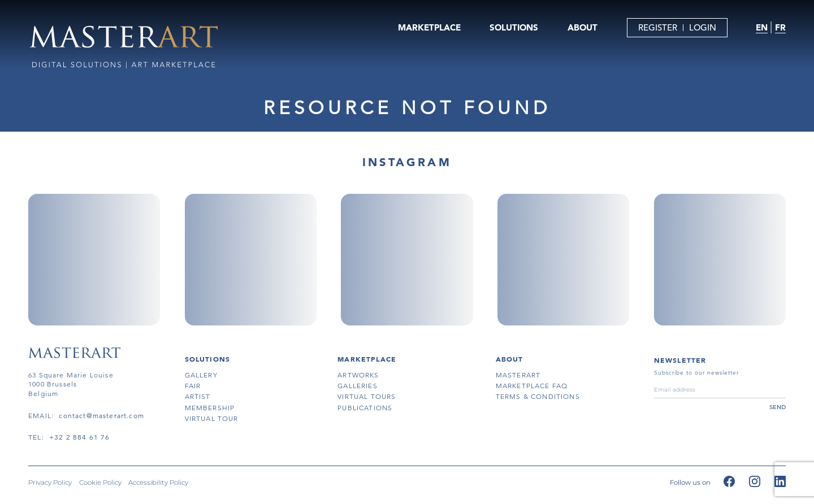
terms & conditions (538, 396)
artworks (358, 375)
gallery (201, 375)
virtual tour (212, 418)
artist (198, 396)
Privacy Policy (50, 483)
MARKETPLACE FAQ (532, 386)
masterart (518, 375)
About (510, 359)
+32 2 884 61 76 (80, 437)
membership (210, 408)
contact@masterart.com (101, 416)
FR (780, 27)
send (778, 407)
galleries (358, 386)
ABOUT (583, 27)
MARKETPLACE (429, 27)
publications (365, 408)
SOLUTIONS (514, 27)
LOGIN (703, 27)
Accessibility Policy (158, 483)
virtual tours (367, 396)
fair (193, 386)
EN (762, 27)
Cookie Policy (100, 483)
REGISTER (658, 27)
